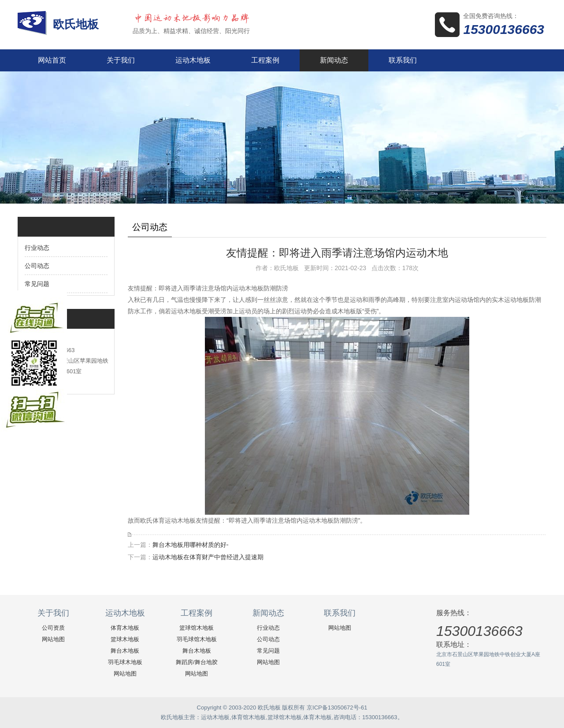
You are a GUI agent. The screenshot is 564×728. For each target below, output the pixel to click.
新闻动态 (334, 60)
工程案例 (265, 60)
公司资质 (53, 628)
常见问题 (37, 284)
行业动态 (37, 248)
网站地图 (53, 639)
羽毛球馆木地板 (197, 639)
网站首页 (52, 60)
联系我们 (403, 60)
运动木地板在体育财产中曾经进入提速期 (208, 557)
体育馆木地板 (249, 717)
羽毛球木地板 (125, 662)
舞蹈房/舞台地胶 (197, 662)
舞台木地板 (125, 651)
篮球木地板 (125, 639)
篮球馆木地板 (197, 628)
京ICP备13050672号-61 (337, 708)
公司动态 (37, 266)
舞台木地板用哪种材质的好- (191, 545)
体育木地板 (125, 628)
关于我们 (121, 60)
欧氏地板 (77, 24)
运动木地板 (193, 60)
